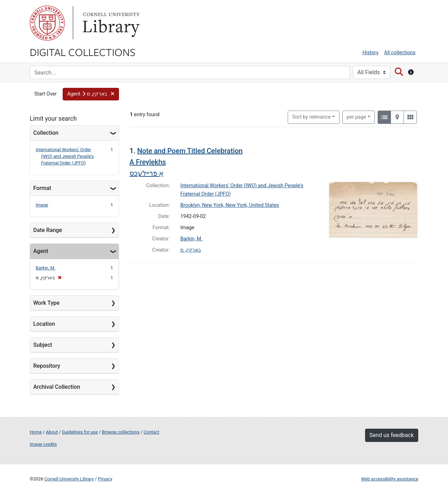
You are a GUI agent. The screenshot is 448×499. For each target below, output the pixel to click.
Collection (46, 133)
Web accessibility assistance (390, 479)
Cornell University (47, 23)
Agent (41, 251)
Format (42, 188)
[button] (91, 94)
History (371, 53)
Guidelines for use (80, 432)
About (52, 432)
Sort (311, 117)
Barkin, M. (45, 268)
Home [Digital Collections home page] (36, 432)
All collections (400, 53)
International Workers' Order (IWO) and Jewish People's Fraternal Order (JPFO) (65, 156)
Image (42, 205)
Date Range (48, 230)
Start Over (45, 94)
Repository (47, 366)
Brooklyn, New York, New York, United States (230, 205)
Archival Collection (57, 387)
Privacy (105, 479)
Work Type (46, 303)
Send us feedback (392, 435)
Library (110, 23)
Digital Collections (83, 52)
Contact (151, 432)
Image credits (43, 444)
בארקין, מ (190, 250)
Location (44, 324)
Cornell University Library (69, 479)
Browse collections (121, 432)
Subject (43, 345)
